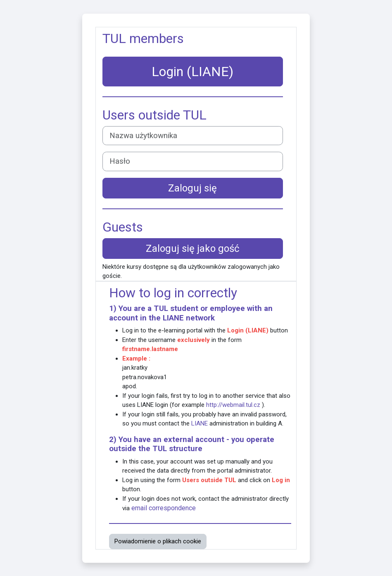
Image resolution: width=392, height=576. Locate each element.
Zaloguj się (192, 188)
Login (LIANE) (192, 72)
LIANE (173, 318)
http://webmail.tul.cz (233, 405)
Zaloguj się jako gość (193, 249)
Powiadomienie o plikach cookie (158, 541)
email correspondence (164, 508)
